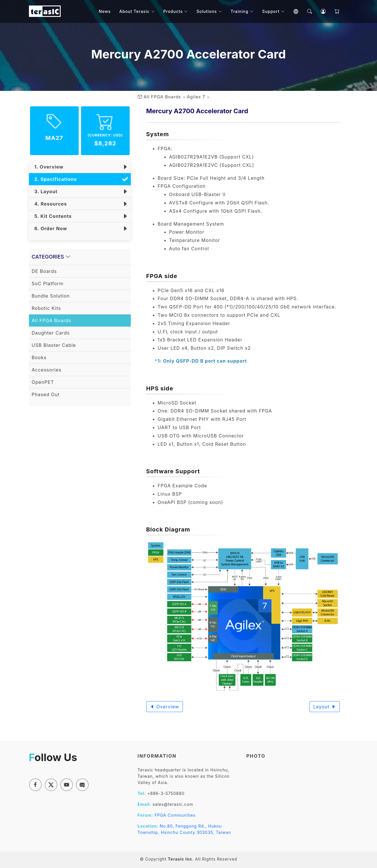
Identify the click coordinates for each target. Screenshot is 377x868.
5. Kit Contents (52, 216)
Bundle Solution (51, 296)
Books (39, 357)
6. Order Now (50, 228)
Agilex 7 (196, 97)
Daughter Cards (51, 333)
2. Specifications (54, 179)
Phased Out (46, 394)
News (105, 11)
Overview (165, 707)
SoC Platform (48, 284)
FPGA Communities (175, 815)
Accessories (47, 370)
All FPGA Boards (162, 97)
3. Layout (45, 191)
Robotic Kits (46, 308)
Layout (324, 707)
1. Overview (48, 167)
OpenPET (43, 382)
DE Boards (44, 271)
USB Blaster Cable (54, 345)
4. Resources (49, 204)
